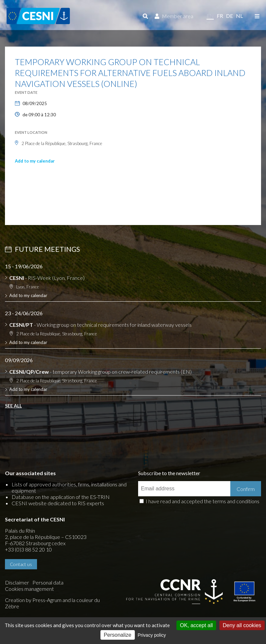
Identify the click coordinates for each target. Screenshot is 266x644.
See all (13, 406)
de (229, 16)
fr (220, 16)
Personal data (48, 582)
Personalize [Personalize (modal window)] (118, 635)
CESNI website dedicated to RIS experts (58, 503)
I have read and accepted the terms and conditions (203, 501)
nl (239, 16)
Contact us (21, 564)
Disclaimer (17, 582)
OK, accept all (196, 625)
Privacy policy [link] (152, 635)
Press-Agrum (47, 600)
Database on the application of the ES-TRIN (61, 497)
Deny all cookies (242, 625)
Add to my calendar (35, 161)
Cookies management (29, 589)
